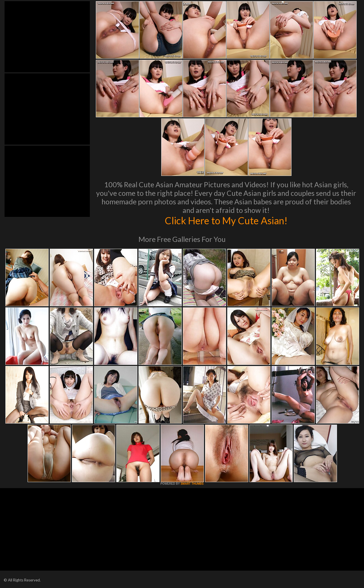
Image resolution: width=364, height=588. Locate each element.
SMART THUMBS (192, 484)
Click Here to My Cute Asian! (226, 220)
